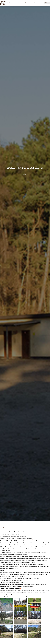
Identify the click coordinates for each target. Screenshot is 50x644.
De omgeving (14, 3)
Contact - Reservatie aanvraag (36, 3)
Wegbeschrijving (21, 3)
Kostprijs (27, 3)
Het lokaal (9, 3)
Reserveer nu (25, 175)
